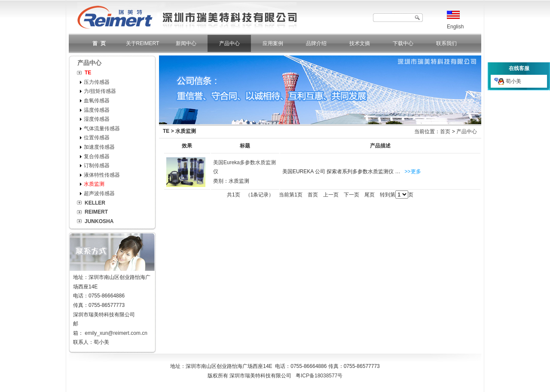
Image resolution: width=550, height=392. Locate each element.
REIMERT (96, 212)
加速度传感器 (99, 147)
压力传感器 (97, 82)
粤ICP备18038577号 (319, 376)
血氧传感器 (97, 101)
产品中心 (229, 43)
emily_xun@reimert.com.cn (116, 333)
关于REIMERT (143, 43)
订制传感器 (97, 165)
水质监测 (94, 184)
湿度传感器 (97, 119)
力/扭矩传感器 (100, 91)
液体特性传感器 (102, 175)
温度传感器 (97, 110)
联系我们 (446, 43)
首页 (445, 132)
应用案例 (273, 43)
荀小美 (507, 81)
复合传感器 (97, 156)
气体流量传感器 (102, 129)
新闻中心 (186, 43)
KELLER (95, 203)
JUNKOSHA (99, 221)
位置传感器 (97, 138)
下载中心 (403, 43)
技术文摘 (360, 43)
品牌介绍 (316, 43)
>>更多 (413, 171)
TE (88, 73)
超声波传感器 (99, 193)
